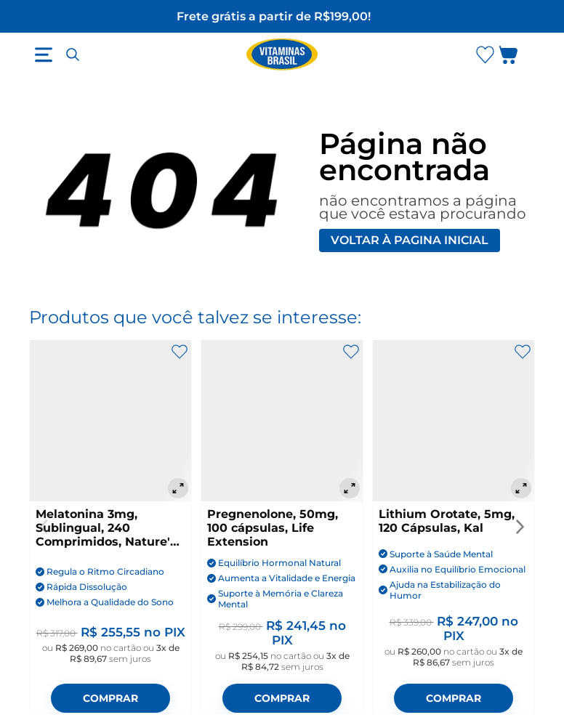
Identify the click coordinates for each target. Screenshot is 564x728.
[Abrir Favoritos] (485, 55)
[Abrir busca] (73, 54)
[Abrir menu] (44, 54)
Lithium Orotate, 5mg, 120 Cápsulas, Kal (447, 521)
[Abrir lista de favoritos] (485, 54)
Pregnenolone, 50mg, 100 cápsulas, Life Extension (273, 528)
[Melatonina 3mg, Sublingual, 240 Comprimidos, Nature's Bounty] (110, 421)
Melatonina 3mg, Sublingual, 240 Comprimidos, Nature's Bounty (106, 528)
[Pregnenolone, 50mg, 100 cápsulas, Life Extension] (282, 421)
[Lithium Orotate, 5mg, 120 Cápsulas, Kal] (454, 421)
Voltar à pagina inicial (410, 240)
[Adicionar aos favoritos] (180, 352)
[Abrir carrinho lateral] (517, 57)
